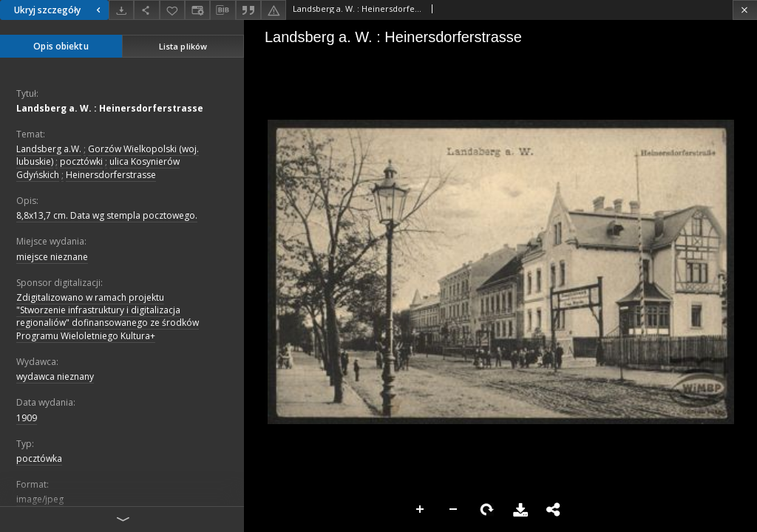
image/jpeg (40, 499)
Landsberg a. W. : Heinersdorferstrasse (110, 108)
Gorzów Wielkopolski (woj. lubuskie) (108, 155)
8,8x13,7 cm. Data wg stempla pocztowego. (107, 215)
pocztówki (81, 161)
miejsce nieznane (52, 257)
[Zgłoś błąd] (274, 10)
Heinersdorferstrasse (111, 175)
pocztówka (39, 458)
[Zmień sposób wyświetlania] (197, 10)
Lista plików (183, 46)
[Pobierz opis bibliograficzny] (223, 10)
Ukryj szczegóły (59, 10)
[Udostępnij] (146, 10)
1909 (27, 418)
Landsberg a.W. (49, 149)
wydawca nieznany (55, 376)
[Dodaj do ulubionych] (172, 10)
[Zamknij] (745, 10)
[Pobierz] (121, 10)
